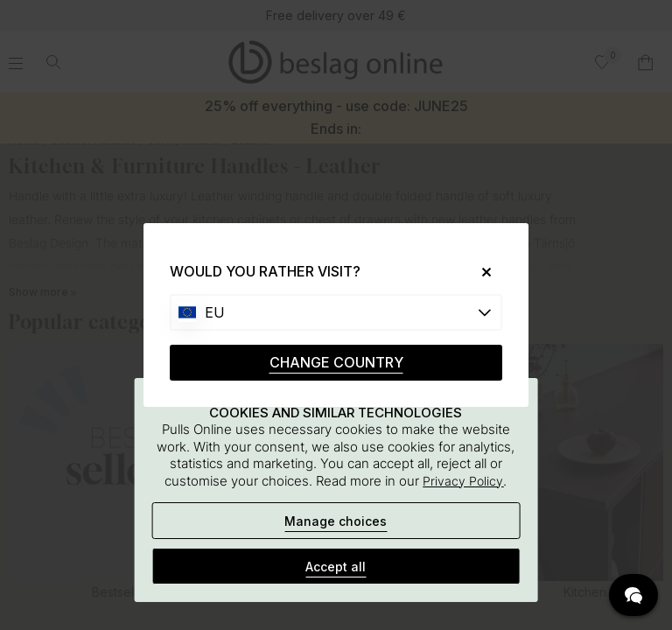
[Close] (480, 272)
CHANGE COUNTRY (336, 362)
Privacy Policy (463, 481)
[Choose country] (336, 312)
